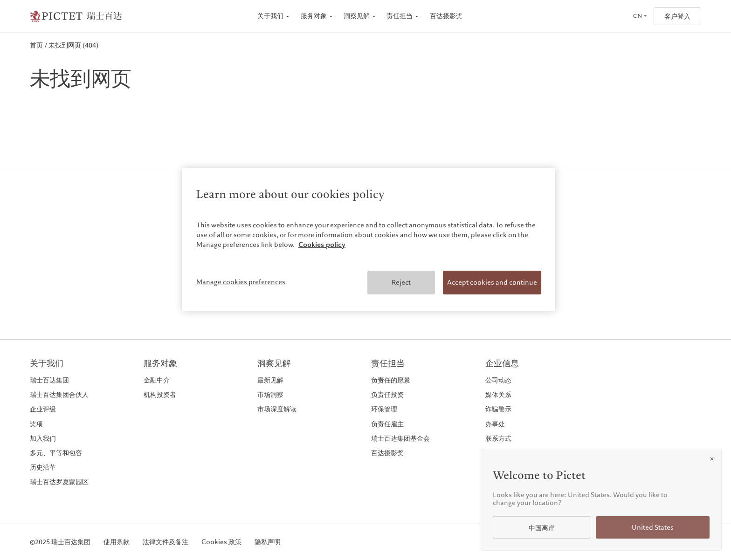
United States (653, 528)
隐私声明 (268, 542)
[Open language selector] (640, 16)
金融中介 (157, 380)
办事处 (495, 424)
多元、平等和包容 (56, 453)
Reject (401, 282)
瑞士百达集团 (49, 380)
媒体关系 (498, 395)
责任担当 (400, 16)
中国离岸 (542, 528)
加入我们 (43, 438)
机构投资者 (160, 395)
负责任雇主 (387, 424)
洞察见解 (357, 16)
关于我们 (270, 16)
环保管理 (384, 409)
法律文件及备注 (166, 542)
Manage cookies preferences (241, 282)
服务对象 (314, 16)
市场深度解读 (277, 409)
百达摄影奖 (446, 16)
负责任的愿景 (391, 380)
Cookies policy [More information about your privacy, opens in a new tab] (322, 245)
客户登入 (677, 17)
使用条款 (117, 542)
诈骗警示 (498, 409)
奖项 (36, 424)
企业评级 (43, 409)
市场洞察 (270, 395)
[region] (369, 240)
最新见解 (270, 380)
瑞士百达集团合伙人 (59, 395)
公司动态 (498, 380)
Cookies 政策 (221, 542)
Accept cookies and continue (492, 282)
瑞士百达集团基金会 (400, 438)
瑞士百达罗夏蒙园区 (59, 482)
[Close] (712, 459)
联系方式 (498, 438)
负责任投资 (387, 395)
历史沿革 (43, 467)
